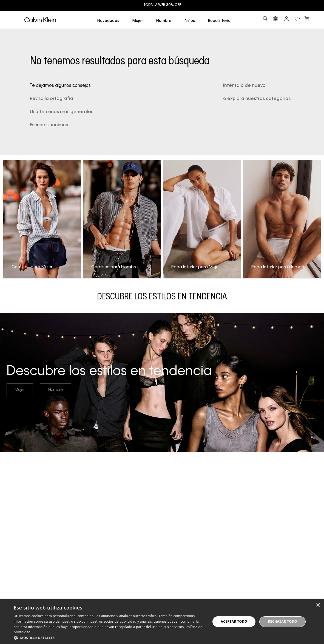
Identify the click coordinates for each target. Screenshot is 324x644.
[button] (266, 20)
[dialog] (162, 622)
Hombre (56, 390)
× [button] (318, 605)
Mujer (20, 390)
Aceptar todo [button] (234, 621)
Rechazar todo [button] (282, 621)
